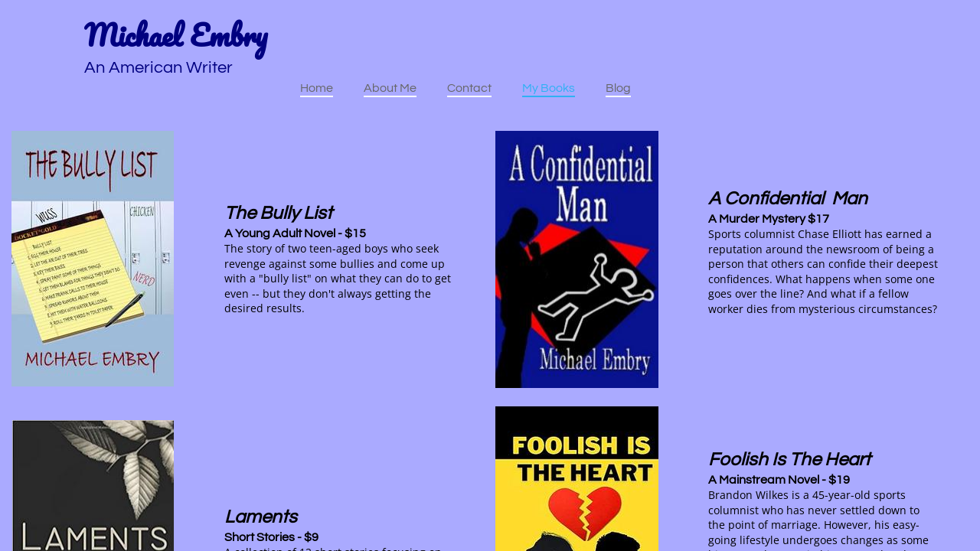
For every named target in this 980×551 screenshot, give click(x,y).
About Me (390, 88)
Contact (469, 88)
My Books (549, 88)
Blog (618, 88)
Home (317, 88)
